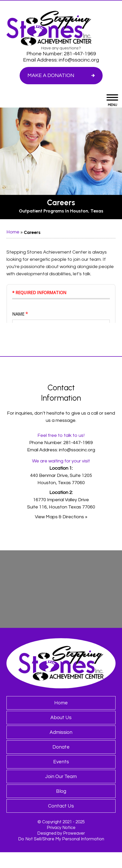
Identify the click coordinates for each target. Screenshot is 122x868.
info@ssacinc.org (79, 60)
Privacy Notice (61, 828)
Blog (61, 791)
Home (13, 232)
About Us (61, 718)
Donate (61, 747)
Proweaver (74, 833)
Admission (61, 732)
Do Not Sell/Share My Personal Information (61, 839)
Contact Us (61, 806)
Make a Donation (51, 75)
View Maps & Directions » (61, 517)
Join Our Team (61, 776)
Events (61, 762)
